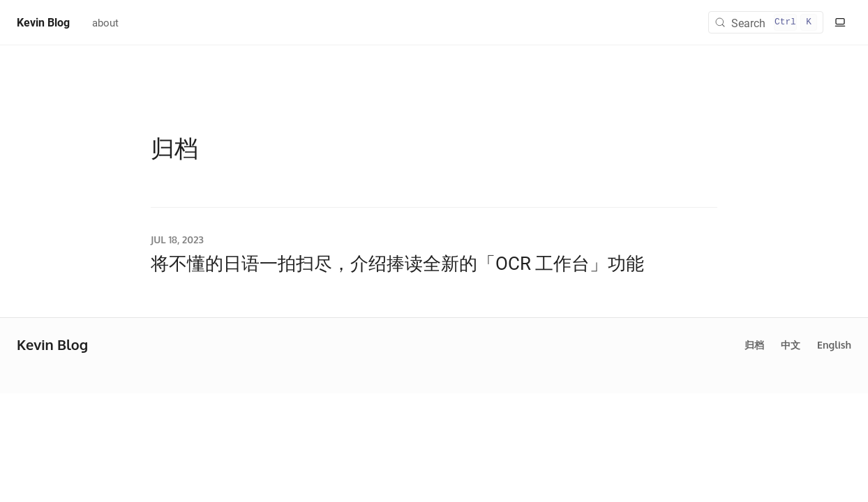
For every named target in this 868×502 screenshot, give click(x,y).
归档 (754, 345)
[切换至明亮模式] (840, 22)
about (105, 22)
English (834, 345)
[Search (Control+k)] (766, 22)
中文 (791, 345)
